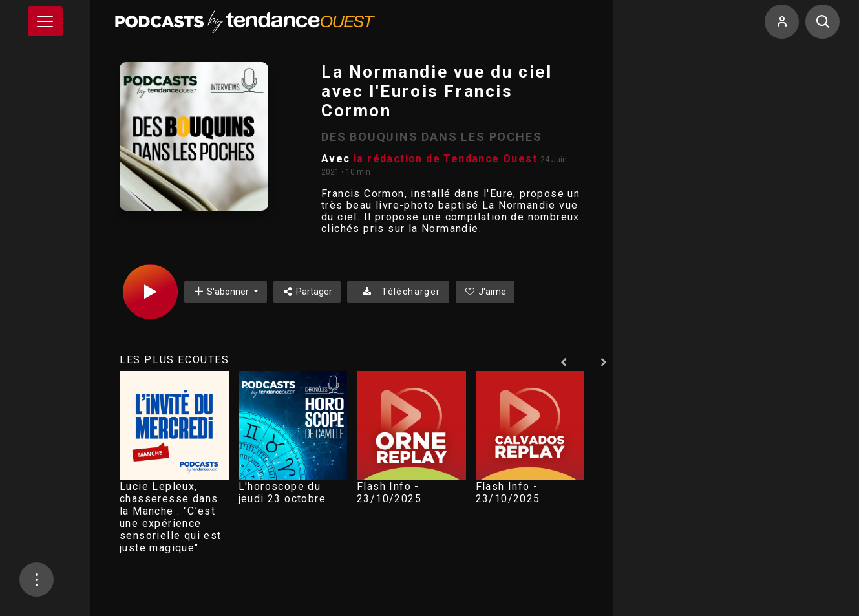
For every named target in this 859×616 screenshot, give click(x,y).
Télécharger (398, 292)
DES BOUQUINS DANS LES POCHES (431, 137)
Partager (307, 292)
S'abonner (222, 291)
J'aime (485, 292)
